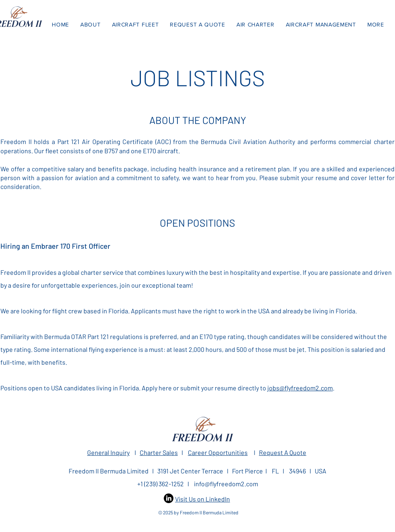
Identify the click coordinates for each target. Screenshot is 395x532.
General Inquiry (108, 452)
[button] (376, 24)
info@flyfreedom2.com (226, 484)
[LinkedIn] (169, 498)
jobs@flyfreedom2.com (300, 388)
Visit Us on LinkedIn (203, 499)
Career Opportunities (218, 452)
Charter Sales (159, 452)
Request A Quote (283, 452)
